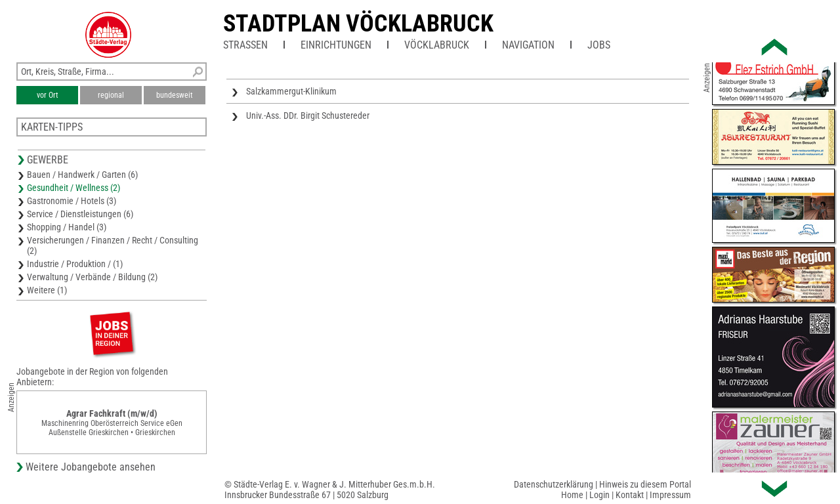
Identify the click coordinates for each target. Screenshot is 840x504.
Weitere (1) (47, 290)
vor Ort (48, 95)
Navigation (528, 45)
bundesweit (175, 95)
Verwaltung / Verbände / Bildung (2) (92, 277)
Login (599, 495)
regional (111, 95)
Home (572, 495)
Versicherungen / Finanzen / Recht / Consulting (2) (113, 245)
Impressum (670, 495)
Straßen (245, 45)
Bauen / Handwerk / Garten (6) (82, 175)
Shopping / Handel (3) (67, 227)
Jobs (599, 45)
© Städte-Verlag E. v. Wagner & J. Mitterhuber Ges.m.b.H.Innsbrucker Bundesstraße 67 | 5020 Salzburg (330, 490)
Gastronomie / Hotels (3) (72, 201)
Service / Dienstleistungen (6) (80, 214)
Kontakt (630, 495)
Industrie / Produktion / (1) (75, 264)
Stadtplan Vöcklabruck (358, 24)
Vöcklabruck (437, 45)
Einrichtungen (336, 45)
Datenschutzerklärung (554, 484)
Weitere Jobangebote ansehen (91, 467)
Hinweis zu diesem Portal (645, 484)
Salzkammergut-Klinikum (291, 91)
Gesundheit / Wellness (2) (73, 188)
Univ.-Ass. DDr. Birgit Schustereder (308, 115)
